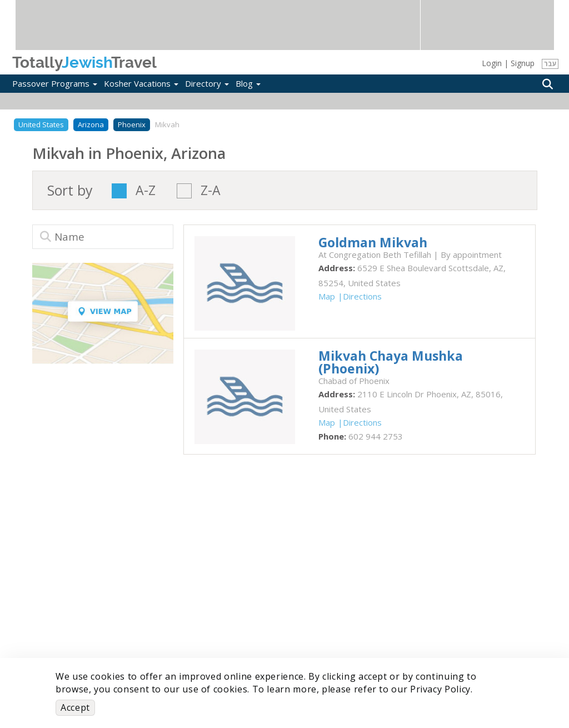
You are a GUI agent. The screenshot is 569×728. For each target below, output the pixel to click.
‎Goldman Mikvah (373, 242)
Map (327, 296)
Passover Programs (55, 83)
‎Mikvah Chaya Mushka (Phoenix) (391, 362)
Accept (75, 707)
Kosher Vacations (141, 83)
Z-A (211, 191)
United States (41, 124)
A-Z (146, 191)
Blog (248, 83)
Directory (207, 83)
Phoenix (132, 124)
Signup (523, 63)
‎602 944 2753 (376, 436)
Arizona (91, 124)
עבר (550, 64)
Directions (362, 296)
